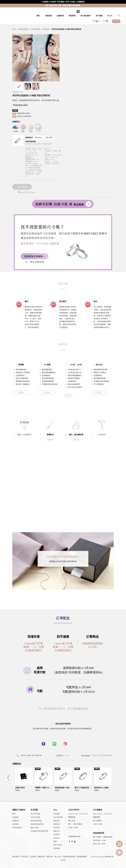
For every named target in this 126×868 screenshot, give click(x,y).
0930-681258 (108, 814)
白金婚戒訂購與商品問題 (39, 831)
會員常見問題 (35, 814)
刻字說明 (29, 144)
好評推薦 (57, 828)
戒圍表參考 (48, 144)
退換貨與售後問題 (37, 824)
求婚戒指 (48, 16)
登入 (96, 21)
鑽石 (38, 16)
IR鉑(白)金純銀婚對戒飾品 (97, 755)
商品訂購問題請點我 (26, 192)
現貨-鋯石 (38, 138)
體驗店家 (57, 831)
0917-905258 (83, 814)
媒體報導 (57, 824)
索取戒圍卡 (38, 144)
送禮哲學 (57, 834)
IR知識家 (57, 814)
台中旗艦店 (98, 810)
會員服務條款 (82, 857)
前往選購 (21, 393)
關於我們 (16, 857)
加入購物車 (22, 187)
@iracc (67, 755)
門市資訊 (116, 21)
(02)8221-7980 (73, 814)
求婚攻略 (57, 848)
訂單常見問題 (35, 817)
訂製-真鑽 (49, 138)
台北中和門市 (74, 810)
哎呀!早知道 (58, 845)
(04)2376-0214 (98, 814)
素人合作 (58, 857)
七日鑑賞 (33, 857)
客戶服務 (99, 16)
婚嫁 (55, 841)
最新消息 (57, 821)
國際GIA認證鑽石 (24, 435)
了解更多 (50, 439)
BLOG (110, 16)
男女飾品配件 (86, 16)
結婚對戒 (60, 16)
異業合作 (50, 857)
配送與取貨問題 (36, 821)
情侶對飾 (72, 16)
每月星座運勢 (58, 817)
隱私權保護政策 (69, 857)
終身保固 (102, 435)
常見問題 (24, 857)
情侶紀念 (57, 838)
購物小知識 (35, 828)
